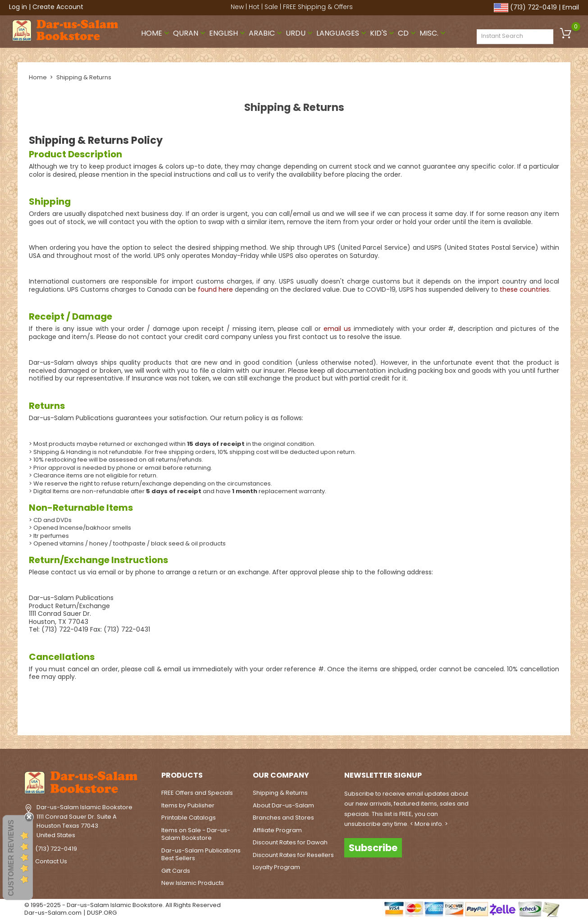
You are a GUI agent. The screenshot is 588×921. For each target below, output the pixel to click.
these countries (524, 289)
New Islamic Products (193, 883)
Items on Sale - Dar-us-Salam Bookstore (196, 834)
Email (571, 7)
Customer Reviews (11, 858)
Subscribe (373, 847)
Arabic (266, 33)
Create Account (58, 7)
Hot (254, 7)
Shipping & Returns (280, 793)
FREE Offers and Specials (197, 793)
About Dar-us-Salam (283, 805)
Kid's (383, 33)
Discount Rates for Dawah (290, 842)
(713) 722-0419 (533, 7)
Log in (18, 7)
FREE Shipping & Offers (318, 7)
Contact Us (51, 861)
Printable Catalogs (189, 818)
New (237, 7)
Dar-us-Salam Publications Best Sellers (201, 854)
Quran (190, 33)
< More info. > (429, 823)
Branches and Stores (283, 818)
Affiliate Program (277, 830)
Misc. (433, 33)
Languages (342, 33)
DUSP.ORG (102, 913)
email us (337, 329)
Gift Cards (176, 870)
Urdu (300, 33)
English (228, 33)
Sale (271, 7)
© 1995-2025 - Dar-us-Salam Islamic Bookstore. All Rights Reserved (123, 905)
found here (215, 289)
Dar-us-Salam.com (53, 913)
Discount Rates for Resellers (293, 855)
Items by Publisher (188, 805)
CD (408, 33)
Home (156, 33)
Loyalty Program (276, 867)
